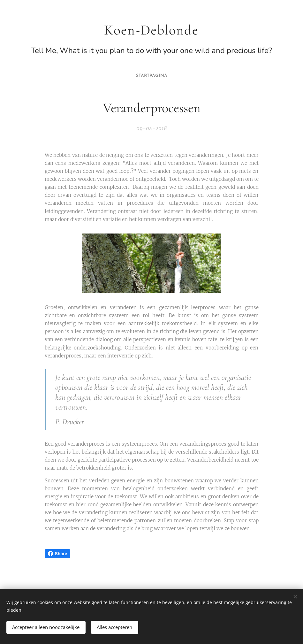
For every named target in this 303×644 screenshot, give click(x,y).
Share (58, 554)
